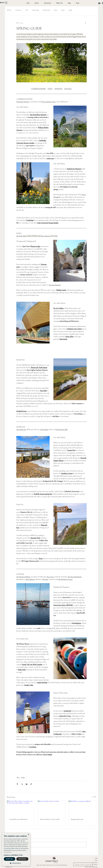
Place (27, 10)
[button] (28, 3)
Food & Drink (46, 10)
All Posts (9, 10)
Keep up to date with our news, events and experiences (52, 865)
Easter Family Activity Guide (50, 819)
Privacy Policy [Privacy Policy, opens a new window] (8, 852)
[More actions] (86, 23)
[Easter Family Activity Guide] (52, 808)
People (70, 10)
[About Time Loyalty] (83, 864)
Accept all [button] (10, 859)
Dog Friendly (35, 10)
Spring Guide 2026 (77, 819)
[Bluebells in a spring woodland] (82, 808)
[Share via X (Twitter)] (22, 784)
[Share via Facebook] (17, 784)
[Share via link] (31, 784)
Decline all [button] (22, 859)
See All (94, 797)
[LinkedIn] (99, 3)
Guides (63, 10)
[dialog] (16, 849)
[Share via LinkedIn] (27, 784)
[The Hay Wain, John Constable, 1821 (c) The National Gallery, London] (21, 808)
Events (55, 10)
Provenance (19, 10)
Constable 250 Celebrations (18, 819)
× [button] (28, 835)
